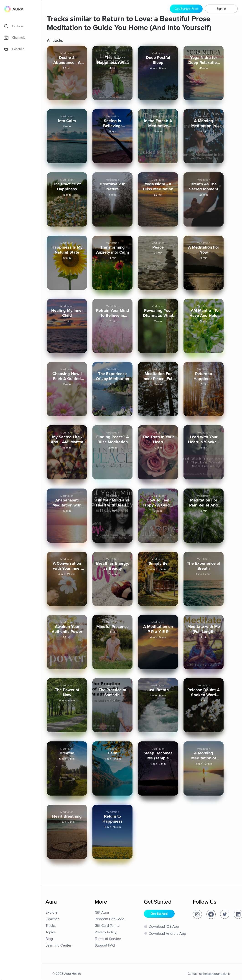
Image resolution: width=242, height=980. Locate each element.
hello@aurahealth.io (217, 974)
